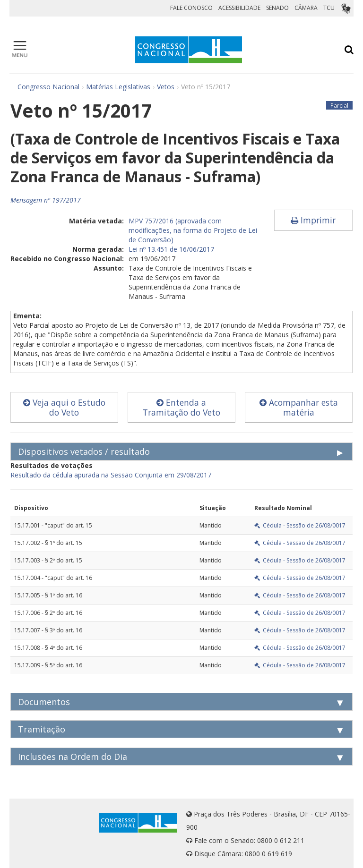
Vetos (166, 87)
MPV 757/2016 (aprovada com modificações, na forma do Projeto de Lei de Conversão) (193, 230)
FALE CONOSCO (191, 8)
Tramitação (42, 729)
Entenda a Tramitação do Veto (181, 407)
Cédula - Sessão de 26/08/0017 (300, 525)
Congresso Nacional (48, 87)
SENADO (277, 8)
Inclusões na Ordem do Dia (73, 757)
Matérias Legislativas (118, 87)
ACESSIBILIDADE (239, 8)
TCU (329, 8)
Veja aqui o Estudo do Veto (64, 407)
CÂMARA (306, 8)
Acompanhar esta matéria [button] (299, 407)
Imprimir (313, 220)
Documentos (44, 702)
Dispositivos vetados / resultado (84, 451)
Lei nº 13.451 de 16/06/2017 (171, 249)
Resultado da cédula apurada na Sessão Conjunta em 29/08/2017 (111, 475)
